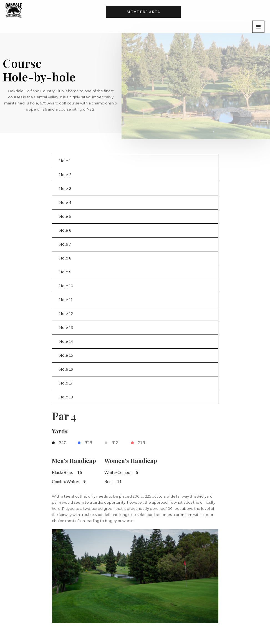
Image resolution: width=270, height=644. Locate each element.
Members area (143, 12)
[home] (14, 10)
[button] (258, 27)
